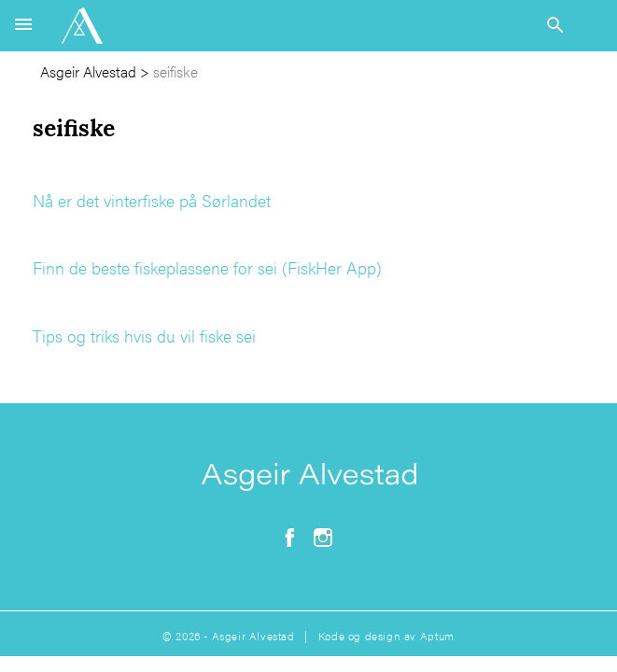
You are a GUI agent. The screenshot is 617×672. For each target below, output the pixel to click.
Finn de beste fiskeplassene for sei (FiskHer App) (207, 267)
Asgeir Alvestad (88, 71)
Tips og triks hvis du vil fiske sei (144, 336)
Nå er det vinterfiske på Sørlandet (152, 200)
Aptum (437, 636)
